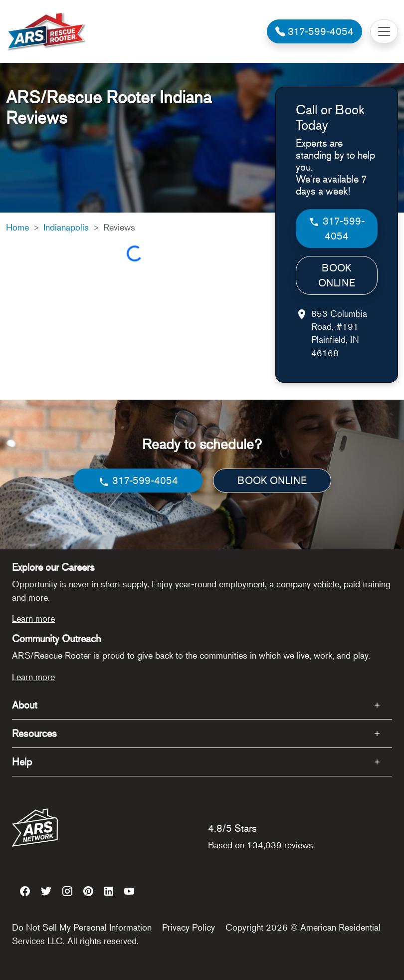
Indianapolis (66, 227)
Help (22, 762)
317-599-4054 (336, 228)
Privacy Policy (189, 927)
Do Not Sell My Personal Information (82, 927)
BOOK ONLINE (337, 275)
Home (17, 227)
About (25, 705)
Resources (34, 733)
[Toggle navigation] (384, 31)
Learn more (33, 618)
